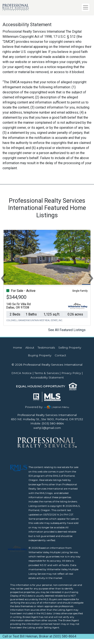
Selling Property (70, 347)
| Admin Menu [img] (60, 407)
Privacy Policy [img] (71, 373)
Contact (60, 355)
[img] (36, 407)
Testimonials (46, 347)
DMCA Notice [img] (22, 373)
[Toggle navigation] (86, 7)
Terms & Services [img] (47, 373)
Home (17, 347)
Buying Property (40, 355)
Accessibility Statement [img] (47, 377)
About (30, 347)
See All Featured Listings (67, 330)
